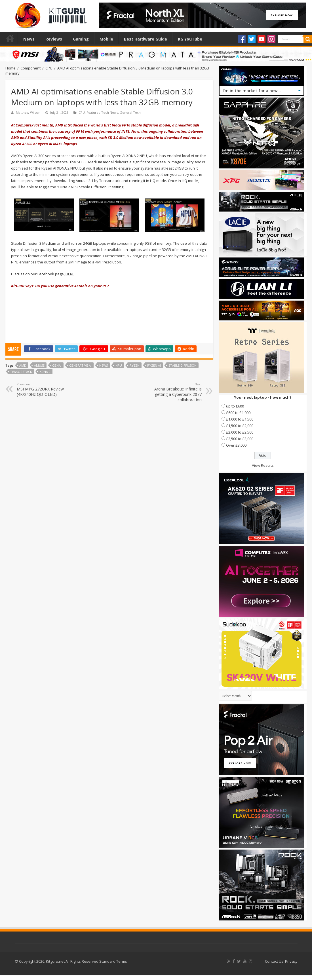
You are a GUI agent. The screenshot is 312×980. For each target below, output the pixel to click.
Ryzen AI (154, 365)
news (104, 365)
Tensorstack (21, 372)
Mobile (106, 39)
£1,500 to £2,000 (240, 426)
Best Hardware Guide (146, 39)
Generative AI (80, 365)
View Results (263, 465)
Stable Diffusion (183, 365)
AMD (23, 365)
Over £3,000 (236, 445)
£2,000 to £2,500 (240, 432)
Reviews (54, 39)
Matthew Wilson (28, 112)
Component (30, 68)
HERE (70, 274)
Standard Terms (113, 961)
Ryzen (135, 365)
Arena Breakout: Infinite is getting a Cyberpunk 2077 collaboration (173, 392)
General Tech (130, 112)
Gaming (81, 39)
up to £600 (235, 406)
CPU (49, 68)
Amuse (39, 365)
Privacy (291, 961)
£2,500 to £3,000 (240, 439)
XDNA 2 (45, 372)
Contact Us (274, 961)
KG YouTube (190, 39)
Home (10, 38)
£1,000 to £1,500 (240, 419)
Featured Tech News (102, 112)
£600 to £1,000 (238, 413)
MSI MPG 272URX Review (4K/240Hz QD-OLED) (46, 389)
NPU (119, 365)
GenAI (57, 365)
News (29, 39)
